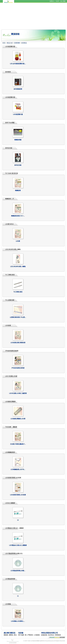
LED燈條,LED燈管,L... (18, 621)
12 (18, 520)
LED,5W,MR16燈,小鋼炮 (18, 266)
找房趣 (21, 633)
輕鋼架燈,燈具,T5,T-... (18, 216)
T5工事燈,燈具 (18, 292)
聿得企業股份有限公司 (50, 633)
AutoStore (51, 635)
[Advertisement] (33, 16)
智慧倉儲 (58, 635)
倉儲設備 (44, 635)
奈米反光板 (18, 165)
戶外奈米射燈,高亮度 (18, 368)
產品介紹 (10, 43)
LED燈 (18, 241)
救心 (15, 635)
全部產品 (24, 43)
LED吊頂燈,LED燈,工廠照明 (18, 393)
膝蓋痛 (6, 635)
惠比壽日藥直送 (10, 633)
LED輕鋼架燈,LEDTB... (18, 469)
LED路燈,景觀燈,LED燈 (18, 419)
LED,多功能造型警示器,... (18, 64)
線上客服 (63, 1)
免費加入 (52, 1)
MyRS (57, 1)
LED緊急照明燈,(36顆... (18, 571)
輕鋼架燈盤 (18, 140)
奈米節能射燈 (18, 89)
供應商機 (17, 43)
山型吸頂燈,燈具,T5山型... (18, 317)
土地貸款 (37, 635)
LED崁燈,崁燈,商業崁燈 (18, 343)
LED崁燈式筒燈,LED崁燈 (18, 495)
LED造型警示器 (18, 114)
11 (18, 596)
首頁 (4, 43)
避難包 (11, 635)
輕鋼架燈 (18, 190)
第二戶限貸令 (29, 635)
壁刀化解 (21, 635)
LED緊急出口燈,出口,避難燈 (18, 545)
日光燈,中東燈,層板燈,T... (18, 444)
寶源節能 (15, 34)
